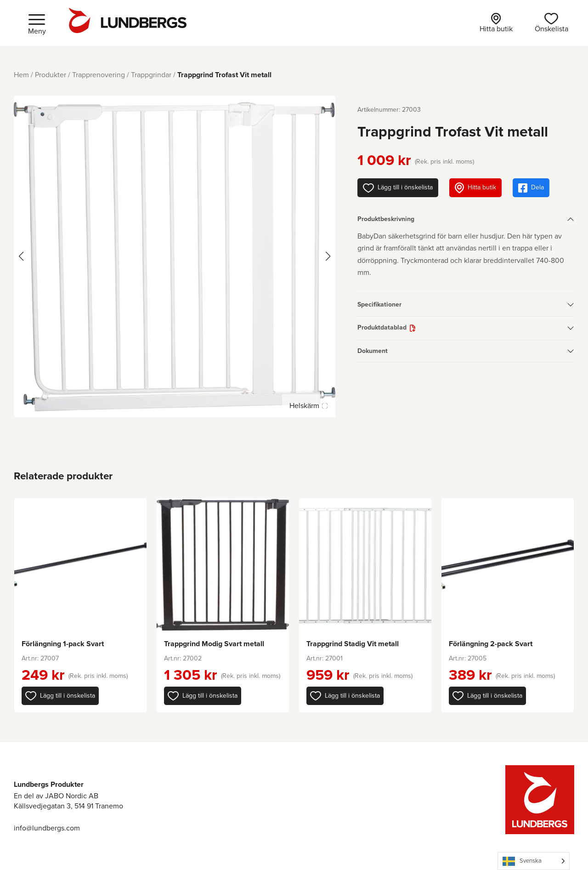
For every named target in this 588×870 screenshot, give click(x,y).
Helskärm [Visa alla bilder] (308, 406)
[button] (60, 696)
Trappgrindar (151, 75)
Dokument (373, 351)
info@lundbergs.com (47, 828)
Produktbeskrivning (386, 219)
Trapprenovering (99, 75)
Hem (21, 75)
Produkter (51, 75)
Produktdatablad (382, 327)
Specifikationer (379, 304)
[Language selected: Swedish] (534, 861)
